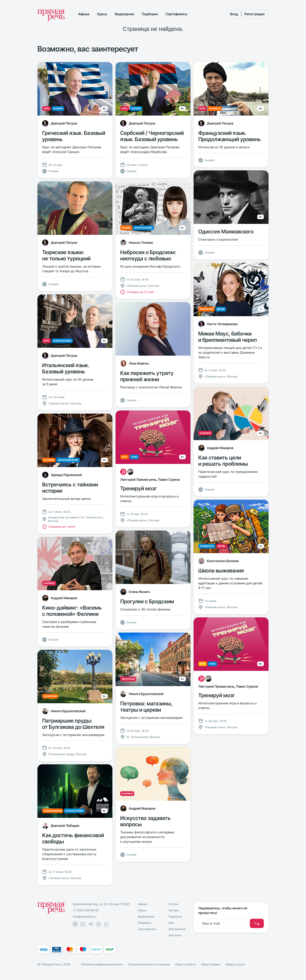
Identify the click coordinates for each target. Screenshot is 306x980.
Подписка (175, 916)
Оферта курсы (235, 964)
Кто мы (173, 904)
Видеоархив (125, 14)
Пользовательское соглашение (149, 964)
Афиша (84, 14)
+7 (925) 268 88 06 (86, 910)
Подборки (150, 14)
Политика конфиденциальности (102, 964)
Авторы (174, 910)
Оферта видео (211, 964)
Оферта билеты (185, 964)
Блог (172, 923)
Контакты (175, 935)
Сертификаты (177, 14)
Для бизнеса (177, 929)
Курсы (102, 14)
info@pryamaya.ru (85, 916)
